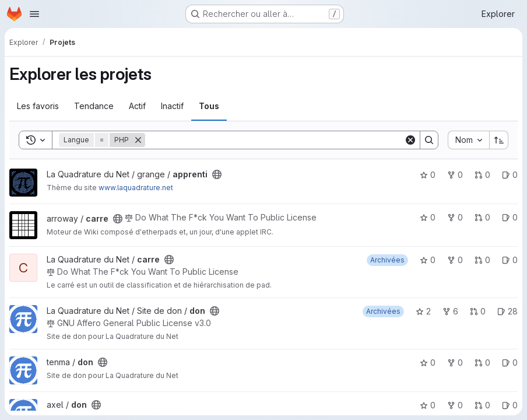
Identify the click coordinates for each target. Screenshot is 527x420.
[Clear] (410, 140)
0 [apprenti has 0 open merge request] (482, 175)
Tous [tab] (209, 106)
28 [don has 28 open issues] (507, 311)
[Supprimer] (138, 140)
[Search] (275, 140)
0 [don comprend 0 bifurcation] (455, 363)
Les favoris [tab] (38, 106)
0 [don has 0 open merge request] (478, 311)
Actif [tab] (137, 106)
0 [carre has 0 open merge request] (482, 217)
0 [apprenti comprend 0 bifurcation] (455, 175)
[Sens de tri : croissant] (499, 140)
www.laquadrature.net (136, 188)
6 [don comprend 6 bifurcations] (450, 311)
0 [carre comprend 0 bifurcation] (455, 217)
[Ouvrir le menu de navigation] (34, 14)
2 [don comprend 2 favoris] (423, 311)
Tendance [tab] (94, 106)
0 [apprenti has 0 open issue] (510, 175)
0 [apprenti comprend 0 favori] (428, 175)
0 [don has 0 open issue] (510, 363)
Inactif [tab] (172, 106)
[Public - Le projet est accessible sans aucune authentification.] (217, 174)
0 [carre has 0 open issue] (510, 217)
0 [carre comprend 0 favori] (428, 217)
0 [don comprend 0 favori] (428, 363)
